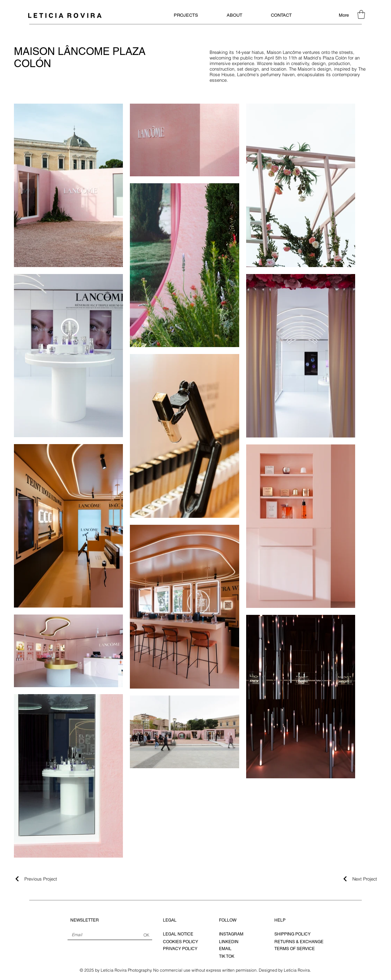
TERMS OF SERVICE (295, 949)
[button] (361, 14)
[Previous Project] (36, 879)
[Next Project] (359, 879)
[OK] (147, 935)
